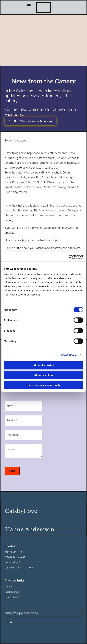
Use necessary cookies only (43, 385)
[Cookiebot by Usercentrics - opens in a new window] (68, 257)
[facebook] (11, 623)
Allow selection (43, 375)
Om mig (9, 587)
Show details (69, 355)
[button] (30, 121)
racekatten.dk (12, 592)
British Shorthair (13, 597)
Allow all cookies (43, 365)
